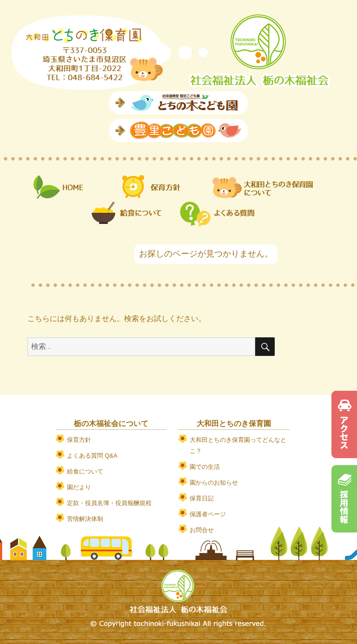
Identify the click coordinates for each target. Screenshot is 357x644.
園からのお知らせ (214, 483)
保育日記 (202, 498)
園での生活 (205, 467)
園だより (79, 487)
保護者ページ (208, 514)
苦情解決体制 (85, 519)
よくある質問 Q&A (92, 456)
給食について (85, 471)
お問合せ (202, 530)
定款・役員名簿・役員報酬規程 (109, 503)
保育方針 (79, 440)
